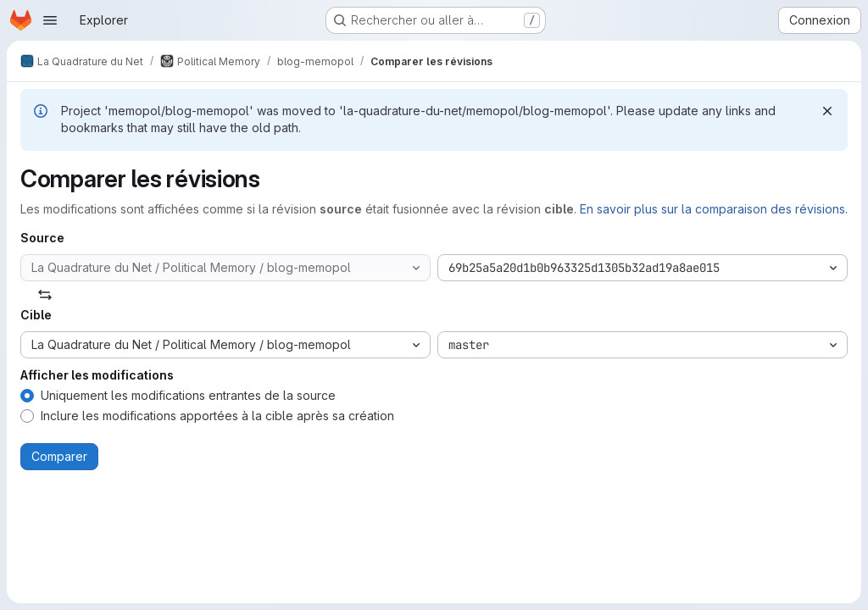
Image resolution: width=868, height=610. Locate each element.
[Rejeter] (827, 111)
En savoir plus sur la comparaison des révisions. (714, 209)
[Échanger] (45, 295)
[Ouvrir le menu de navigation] (50, 20)
